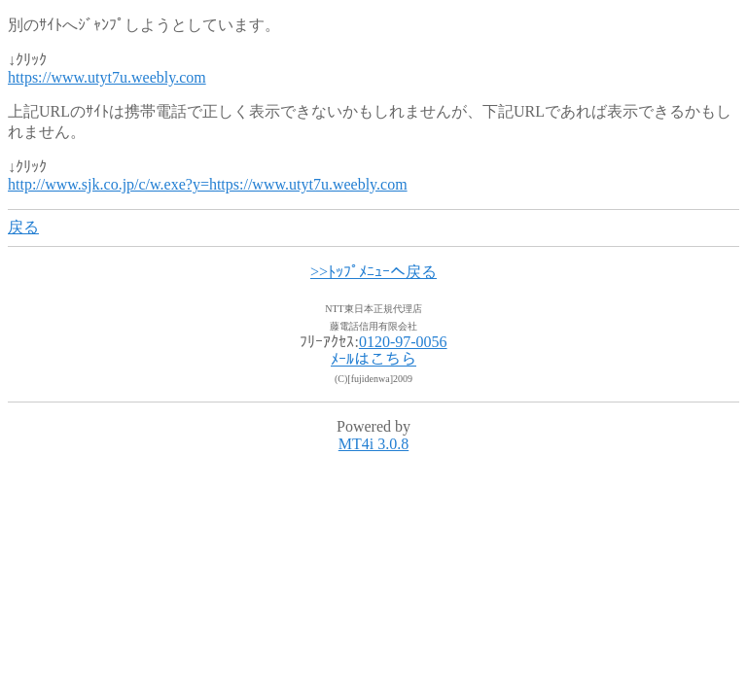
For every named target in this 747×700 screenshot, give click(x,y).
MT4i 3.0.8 (373, 444)
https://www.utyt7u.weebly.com (107, 77)
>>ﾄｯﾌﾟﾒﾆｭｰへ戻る (373, 272)
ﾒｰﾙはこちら (373, 359)
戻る (23, 227)
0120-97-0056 (403, 342)
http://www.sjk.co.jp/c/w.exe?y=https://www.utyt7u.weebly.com (208, 184)
